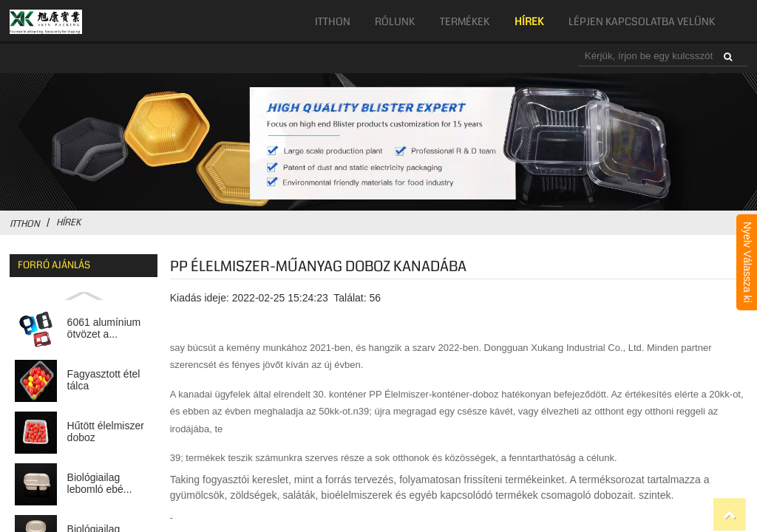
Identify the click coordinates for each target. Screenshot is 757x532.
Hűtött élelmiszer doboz (106, 432)
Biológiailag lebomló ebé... (100, 484)
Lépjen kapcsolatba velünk (642, 21)
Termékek (465, 21)
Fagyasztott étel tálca (104, 380)
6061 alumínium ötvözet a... (104, 328)
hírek (529, 21)
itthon (333, 21)
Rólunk (395, 21)
